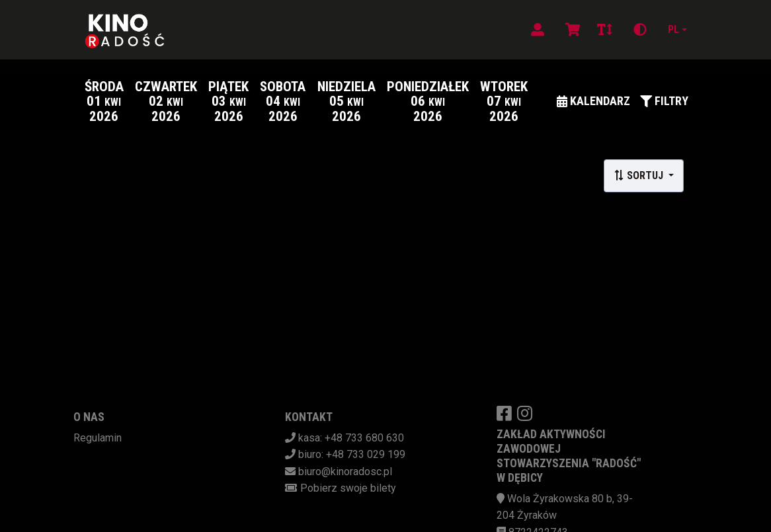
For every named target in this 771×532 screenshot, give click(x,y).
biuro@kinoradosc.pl (345, 472)
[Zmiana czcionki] (605, 30)
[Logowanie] (538, 30)
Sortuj (640, 175)
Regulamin (98, 438)
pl (673, 29)
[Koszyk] (571, 30)
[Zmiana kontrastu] (640, 30)
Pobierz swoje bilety (348, 488)
